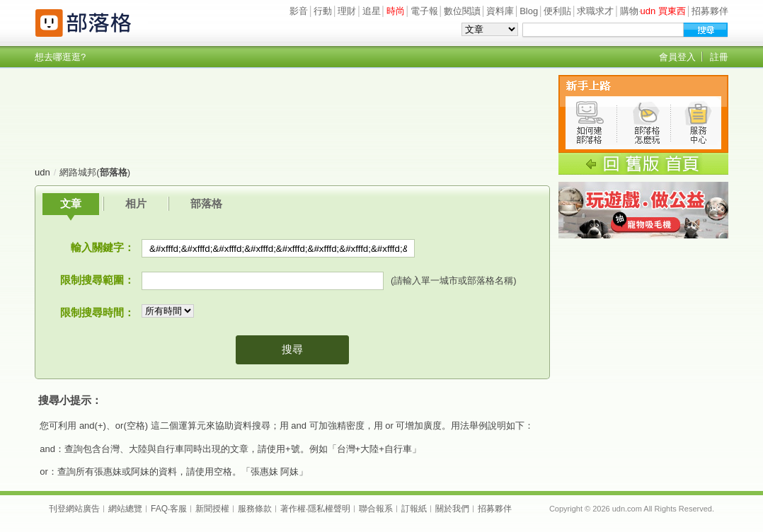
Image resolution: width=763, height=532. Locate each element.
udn (42, 172)
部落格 (206, 203)
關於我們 (452, 509)
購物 (629, 11)
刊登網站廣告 (74, 509)
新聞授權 (212, 509)
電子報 (424, 11)
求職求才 (595, 11)
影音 (299, 11)
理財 (347, 11)
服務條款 (255, 509)
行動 (323, 11)
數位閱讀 (462, 11)
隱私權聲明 (329, 509)
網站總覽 (125, 509)
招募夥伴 (710, 11)
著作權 (293, 509)
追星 (372, 11)
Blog (529, 11)
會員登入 (677, 57)
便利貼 (557, 11)
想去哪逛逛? (60, 57)
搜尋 (292, 349)
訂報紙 (414, 509)
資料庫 (500, 11)
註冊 (719, 57)
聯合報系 (376, 509)
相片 (136, 203)
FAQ (159, 509)
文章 (71, 203)
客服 (178, 509)
